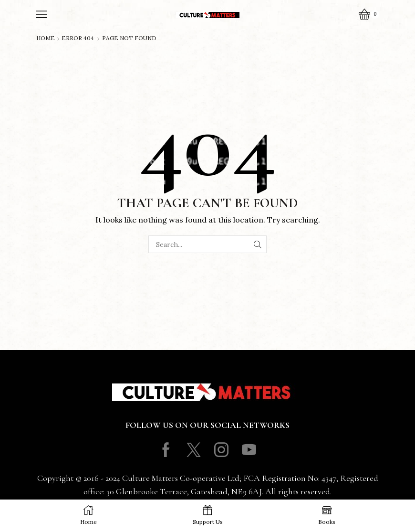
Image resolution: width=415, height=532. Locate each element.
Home (46, 38)
